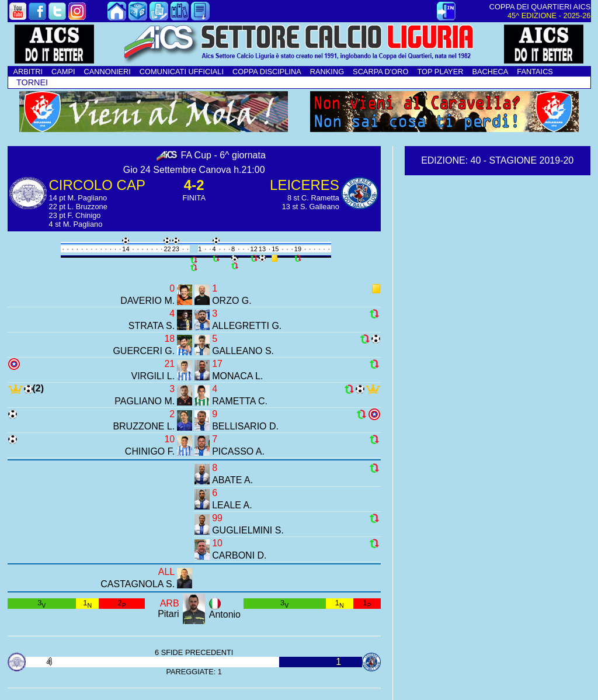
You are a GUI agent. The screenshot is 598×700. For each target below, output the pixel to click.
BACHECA (490, 72)
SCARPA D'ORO (380, 72)
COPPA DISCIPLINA (267, 72)
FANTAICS (535, 72)
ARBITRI (28, 72)
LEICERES (305, 185)
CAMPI (63, 72)
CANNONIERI (107, 72)
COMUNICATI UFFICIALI (182, 72)
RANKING (327, 72)
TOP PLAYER (440, 72)
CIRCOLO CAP (97, 185)
